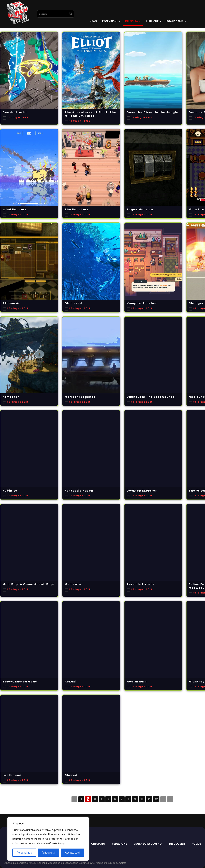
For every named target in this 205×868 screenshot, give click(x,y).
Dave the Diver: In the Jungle (152, 112)
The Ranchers (77, 210)
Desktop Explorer (142, 491)
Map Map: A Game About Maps (29, 584)
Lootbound (12, 775)
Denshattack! (15, 112)
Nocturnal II (137, 682)
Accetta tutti (72, 853)
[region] (48, 839)
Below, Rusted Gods (20, 682)
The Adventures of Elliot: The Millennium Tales (90, 114)
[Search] (71, 14)
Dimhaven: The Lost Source (151, 397)
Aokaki (71, 682)
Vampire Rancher (142, 303)
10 (142, 799)
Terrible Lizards (141, 584)
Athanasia (12, 303)
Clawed (71, 775)
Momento (73, 584)
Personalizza (24, 853)
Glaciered (73, 303)
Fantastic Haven (79, 491)
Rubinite (10, 491)
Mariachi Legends (80, 397)
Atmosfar (11, 397)
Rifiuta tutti (49, 853)
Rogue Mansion (140, 210)
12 (156, 799)
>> (170, 799)
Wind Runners (15, 210)
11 (149, 799)
